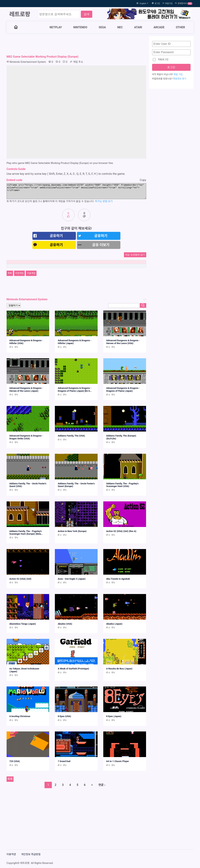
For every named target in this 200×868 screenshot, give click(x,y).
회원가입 (169, 3)
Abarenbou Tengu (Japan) (23, 624)
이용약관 (11, 854)
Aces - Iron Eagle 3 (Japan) (72, 579)
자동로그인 (161, 60)
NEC (120, 27)
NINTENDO (80, 27)
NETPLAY (56, 27)
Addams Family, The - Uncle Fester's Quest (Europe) (76, 485)
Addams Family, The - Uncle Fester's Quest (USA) (28, 485)
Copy (143, 180)
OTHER (180, 27)
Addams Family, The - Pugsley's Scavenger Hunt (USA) (122, 485)
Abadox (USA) (65, 624)
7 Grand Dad (64, 761)
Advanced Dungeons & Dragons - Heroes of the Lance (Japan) (26, 389)
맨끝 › (102, 785)
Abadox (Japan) (114, 624)
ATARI (138, 27)
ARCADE (159, 27)
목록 (10, 273)
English (144, 3)
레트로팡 (20, 14)
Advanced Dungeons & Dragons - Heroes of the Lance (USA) (123, 342)
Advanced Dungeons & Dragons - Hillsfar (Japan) (75, 342)
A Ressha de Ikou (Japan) (119, 669)
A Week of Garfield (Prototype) (73, 669)
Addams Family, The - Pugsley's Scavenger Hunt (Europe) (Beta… (26, 532)
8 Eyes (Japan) (114, 716)
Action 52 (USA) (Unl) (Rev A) (121, 531)
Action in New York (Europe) (72, 531)
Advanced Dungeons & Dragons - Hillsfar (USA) (26, 342)
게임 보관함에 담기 (135, 255)
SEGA (102, 27)
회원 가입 (178, 74)
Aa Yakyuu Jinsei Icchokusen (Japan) (24, 670)
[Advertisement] (76, 44)
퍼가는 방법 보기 (104, 201)
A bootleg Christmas (20, 716)
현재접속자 (182, 3)
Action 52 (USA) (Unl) (20, 579)
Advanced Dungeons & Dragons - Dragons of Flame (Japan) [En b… (75, 389)
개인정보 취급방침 (31, 854)
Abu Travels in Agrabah (118, 579)
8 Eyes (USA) (64, 716)
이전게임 (20, 273)
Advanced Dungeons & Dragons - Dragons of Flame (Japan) (123, 389)
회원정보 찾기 (180, 79)
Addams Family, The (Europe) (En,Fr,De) (121, 437)
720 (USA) (15, 761)
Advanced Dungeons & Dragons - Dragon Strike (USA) (26, 437)
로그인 (157, 3)
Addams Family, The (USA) (71, 436)
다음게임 (31, 273)
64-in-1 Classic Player (117, 761)
